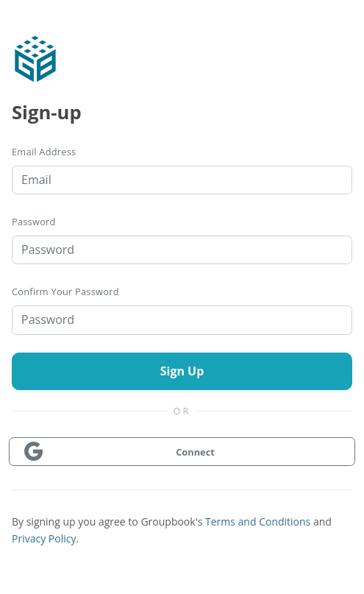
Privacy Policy (44, 538)
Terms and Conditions (258, 521)
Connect (118, 452)
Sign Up (182, 371)
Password (34, 222)
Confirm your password (65, 291)
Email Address (44, 152)
